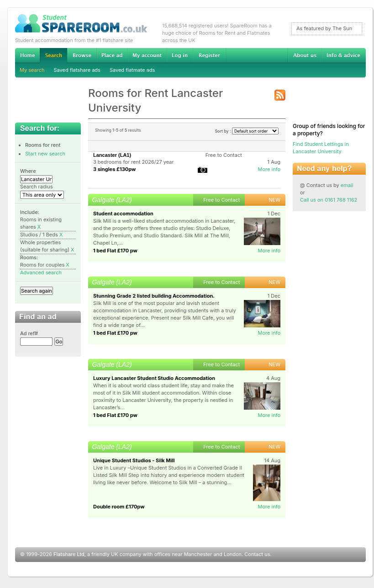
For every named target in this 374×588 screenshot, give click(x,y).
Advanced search (41, 273)
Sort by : (247, 131)
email (347, 185)
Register (209, 55)
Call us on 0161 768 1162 (329, 200)
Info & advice (344, 55)
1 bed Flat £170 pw (115, 251)
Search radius (37, 187)
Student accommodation (123, 214)
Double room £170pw (119, 507)
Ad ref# (29, 333)
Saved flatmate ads (132, 70)
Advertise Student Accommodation (112, 55)
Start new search (45, 154)
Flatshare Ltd (69, 554)
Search (53, 56)
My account (147, 55)
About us (305, 55)
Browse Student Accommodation (82, 55)
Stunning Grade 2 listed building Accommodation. (154, 296)
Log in (180, 55)
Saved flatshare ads (77, 70)
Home (27, 55)
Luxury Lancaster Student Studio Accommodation (154, 378)
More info (269, 169)
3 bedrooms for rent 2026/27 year (134, 162)
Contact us (257, 554)
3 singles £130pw (114, 169)
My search (32, 70)
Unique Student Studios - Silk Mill (134, 460)
